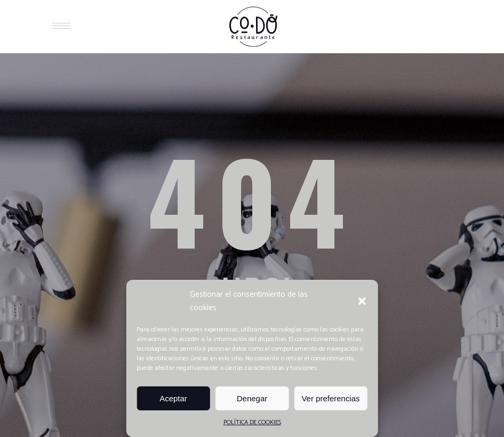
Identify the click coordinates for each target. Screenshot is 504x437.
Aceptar (173, 398)
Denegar (252, 398)
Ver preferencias (330, 398)
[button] (362, 301)
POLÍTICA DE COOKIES (252, 422)
